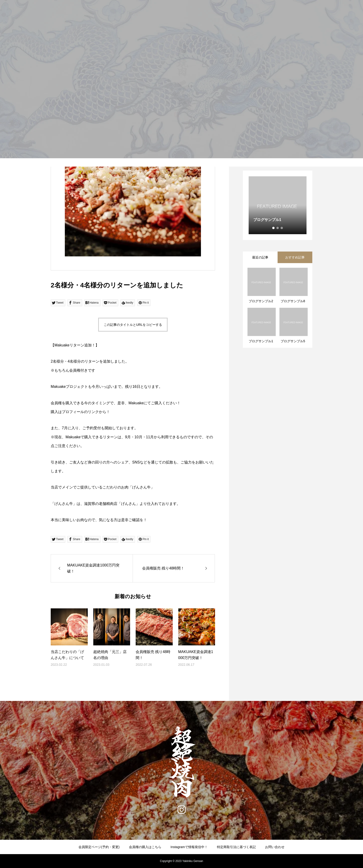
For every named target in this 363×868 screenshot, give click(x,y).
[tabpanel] (278, 205)
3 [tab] (282, 228)
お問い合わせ (275, 847)
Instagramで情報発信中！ (189, 847)
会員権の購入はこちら (145, 847)
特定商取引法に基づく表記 (236, 847)
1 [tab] (274, 228)
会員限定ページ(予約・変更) (99, 847)
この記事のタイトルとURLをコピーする (133, 325)
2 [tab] (278, 228)
